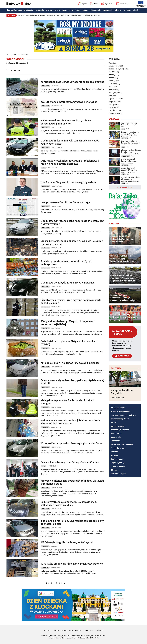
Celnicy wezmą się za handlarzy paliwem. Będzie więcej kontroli (72, 382)
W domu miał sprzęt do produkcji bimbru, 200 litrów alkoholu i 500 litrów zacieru (70, 422)
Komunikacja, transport (120, 430)
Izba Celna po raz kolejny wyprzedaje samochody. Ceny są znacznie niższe (72, 522)
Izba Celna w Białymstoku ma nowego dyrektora (68, 182)
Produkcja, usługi (118, 448)
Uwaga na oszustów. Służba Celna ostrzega (65, 202)
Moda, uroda (116, 437)
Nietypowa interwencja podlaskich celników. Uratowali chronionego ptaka (72, 482)
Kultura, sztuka (117, 433)
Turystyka (127, 10)
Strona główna (12, 55)
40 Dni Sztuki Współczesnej (91, 15)
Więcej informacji (118, 398)
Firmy (94, 4)
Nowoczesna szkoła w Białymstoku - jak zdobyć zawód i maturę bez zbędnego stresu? (130, 143)
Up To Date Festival (63, 15)
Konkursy (21, 15)
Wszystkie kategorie (118, 474)
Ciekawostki (113, 113)
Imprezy (82, 4)
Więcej (136, 10)
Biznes (78, 10)
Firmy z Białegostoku (14, 10)
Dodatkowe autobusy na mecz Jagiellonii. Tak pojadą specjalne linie (130, 134)
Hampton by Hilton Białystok (122, 392)
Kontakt (78, 630)
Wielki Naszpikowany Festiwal (35, 15)
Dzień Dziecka (51, 15)
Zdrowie (118, 10)
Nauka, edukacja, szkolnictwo (122, 444)
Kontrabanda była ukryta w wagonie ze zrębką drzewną (72, 82)
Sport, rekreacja (117, 459)
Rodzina (112, 90)
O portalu (47, 630)
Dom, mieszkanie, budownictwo (123, 415)
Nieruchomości (95, 10)
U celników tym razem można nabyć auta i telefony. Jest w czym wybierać (72, 222)
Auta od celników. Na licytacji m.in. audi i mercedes (70, 363)
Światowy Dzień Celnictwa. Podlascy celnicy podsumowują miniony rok (66, 122)
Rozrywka (115, 455)
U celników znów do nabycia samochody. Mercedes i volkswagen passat (70, 142)
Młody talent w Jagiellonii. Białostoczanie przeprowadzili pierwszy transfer (131, 179)
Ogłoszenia (107, 4)
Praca (71, 10)
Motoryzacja (108, 10)
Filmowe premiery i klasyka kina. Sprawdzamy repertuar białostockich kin (131, 152)
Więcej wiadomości (123, 187)
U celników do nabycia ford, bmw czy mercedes (67, 283)
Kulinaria (112, 108)
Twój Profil (99, 630)
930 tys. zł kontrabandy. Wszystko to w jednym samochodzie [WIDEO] (67, 323)
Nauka (85, 10)
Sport (65, 10)
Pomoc (86, 630)
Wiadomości (29, 10)
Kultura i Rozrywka (116, 69)
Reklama (114, 452)
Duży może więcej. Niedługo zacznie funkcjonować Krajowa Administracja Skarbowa (70, 162)
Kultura (57, 10)
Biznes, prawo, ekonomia (120, 412)
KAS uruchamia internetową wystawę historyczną (69, 102)
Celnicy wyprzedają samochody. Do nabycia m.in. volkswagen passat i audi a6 (69, 504)
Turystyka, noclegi (118, 463)
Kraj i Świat (113, 111)
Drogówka (112, 102)
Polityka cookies (64, 636)
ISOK (92, 630)
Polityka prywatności (49, 636)
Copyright (74, 636)
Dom (110, 96)
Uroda (111, 87)
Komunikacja (122, 4)
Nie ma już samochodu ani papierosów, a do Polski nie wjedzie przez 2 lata (72, 243)
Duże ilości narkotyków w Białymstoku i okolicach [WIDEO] (69, 343)
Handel (114, 422)
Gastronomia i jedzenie (120, 419)
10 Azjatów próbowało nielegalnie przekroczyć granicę (72, 564)
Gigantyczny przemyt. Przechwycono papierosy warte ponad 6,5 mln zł (71, 302)
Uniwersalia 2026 (76, 15)
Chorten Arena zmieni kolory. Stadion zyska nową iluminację (129, 161)
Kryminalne (45, 248)
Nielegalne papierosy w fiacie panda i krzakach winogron (67, 402)
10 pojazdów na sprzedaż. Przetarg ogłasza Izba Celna (71, 443)
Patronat (64, 630)
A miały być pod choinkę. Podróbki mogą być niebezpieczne (66, 263)
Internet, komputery (119, 426)
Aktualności (45, 86)
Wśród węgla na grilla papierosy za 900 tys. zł (67, 542)
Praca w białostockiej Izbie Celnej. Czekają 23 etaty (70, 462)
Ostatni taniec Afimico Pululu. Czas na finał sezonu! (129, 125)
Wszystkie (112, 63)
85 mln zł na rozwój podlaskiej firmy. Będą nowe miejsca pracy (129, 170)
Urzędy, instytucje (118, 466)
